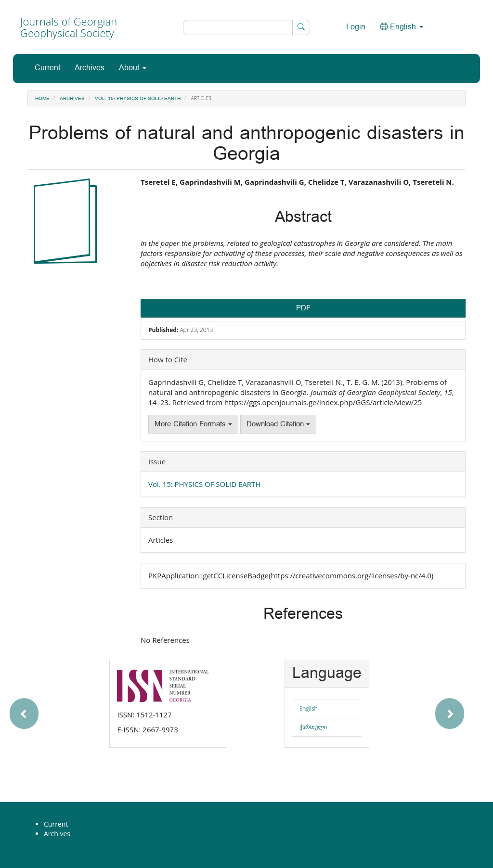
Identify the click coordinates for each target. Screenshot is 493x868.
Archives (90, 68)
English (309, 708)
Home (42, 99)
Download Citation (278, 424)
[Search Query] (246, 27)
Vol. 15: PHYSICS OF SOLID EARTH (138, 99)
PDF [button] (303, 308)
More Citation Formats (193, 424)
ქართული (313, 727)
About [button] (133, 68)
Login (356, 27)
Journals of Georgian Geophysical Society (69, 27)
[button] (53, 709)
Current (47, 68)
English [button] (402, 27)
